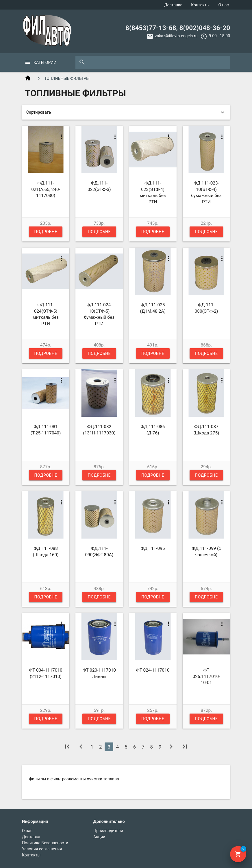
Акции (99, 837)
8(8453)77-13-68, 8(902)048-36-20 (178, 28)
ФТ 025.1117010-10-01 (206, 676)
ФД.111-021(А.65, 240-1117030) (46, 189)
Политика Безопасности (45, 843)
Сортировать (39, 112)
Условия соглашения (42, 849)
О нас (223, 5)
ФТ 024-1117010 (153, 670)
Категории (45, 62)
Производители (108, 831)
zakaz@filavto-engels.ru (176, 36)
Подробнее (46, 233)
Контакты (200, 5)
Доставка (173, 5)
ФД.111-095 (153, 548)
